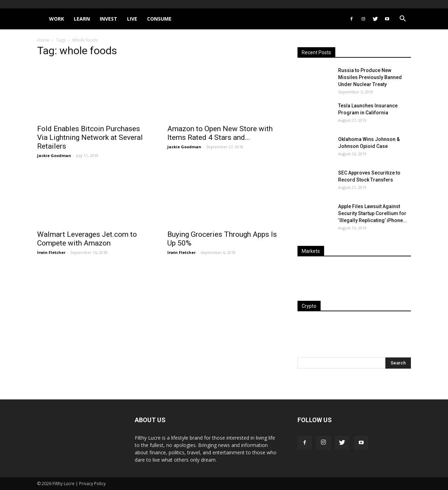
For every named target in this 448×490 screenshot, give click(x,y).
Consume (159, 19)
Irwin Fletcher (51, 252)
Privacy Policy (92, 484)
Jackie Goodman (54, 155)
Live (132, 19)
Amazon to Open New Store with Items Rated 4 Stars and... (220, 133)
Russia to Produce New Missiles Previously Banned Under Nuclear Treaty (370, 77)
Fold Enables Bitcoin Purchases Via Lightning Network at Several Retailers (90, 137)
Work (57, 19)
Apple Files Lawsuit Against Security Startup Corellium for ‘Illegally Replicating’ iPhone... (373, 213)
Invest (108, 19)
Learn (82, 19)
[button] (402, 19)
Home (43, 40)
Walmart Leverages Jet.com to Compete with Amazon (87, 239)
